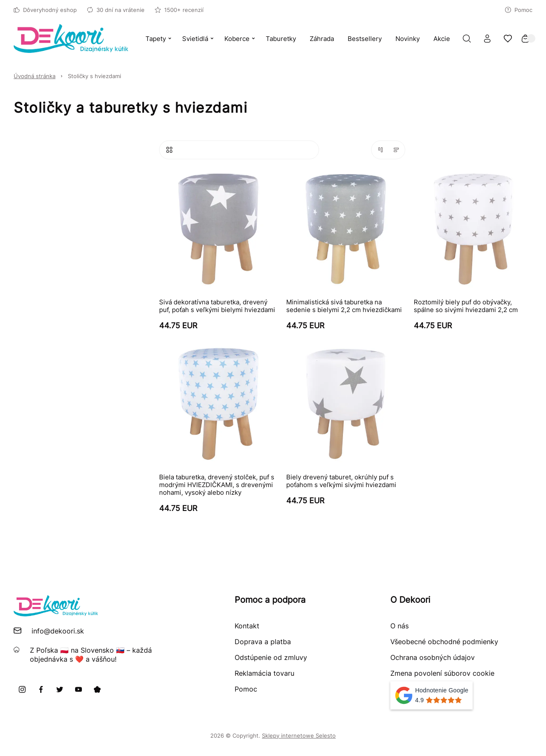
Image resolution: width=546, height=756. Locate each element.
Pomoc (519, 10)
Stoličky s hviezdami (94, 76)
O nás (399, 626)
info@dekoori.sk (58, 631)
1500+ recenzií (179, 10)
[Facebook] (41, 689)
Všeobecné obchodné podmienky (444, 642)
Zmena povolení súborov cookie (442, 673)
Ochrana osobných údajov (433, 657)
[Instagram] (22, 689)
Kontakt (247, 626)
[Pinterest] (97, 689)
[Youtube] (78, 689)
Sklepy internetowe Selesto (299, 736)
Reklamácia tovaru (264, 673)
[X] (60, 689)
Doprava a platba (263, 642)
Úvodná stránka (35, 76)
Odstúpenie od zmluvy (271, 657)
